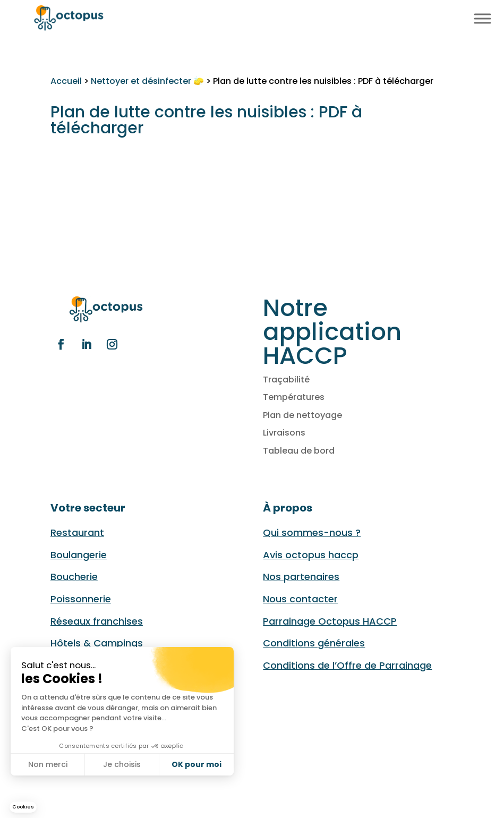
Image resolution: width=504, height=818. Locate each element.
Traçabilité (286, 380)
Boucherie (74, 577)
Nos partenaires (301, 577)
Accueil (66, 81)
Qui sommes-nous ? (312, 532)
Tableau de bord (299, 451)
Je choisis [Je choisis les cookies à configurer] (122, 764)
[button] (23, 807)
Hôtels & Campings (97, 643)
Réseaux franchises (97, 621)
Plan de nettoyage (302, 415)
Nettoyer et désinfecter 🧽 (147, 81)
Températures (294, 397)
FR (443, 17)
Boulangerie (79, 555)
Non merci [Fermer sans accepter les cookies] (48, 764)
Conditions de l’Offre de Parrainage (347, 665)
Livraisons (284, 433)
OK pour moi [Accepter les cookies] (197, 764)
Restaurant (77, 532)
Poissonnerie (81, 599)
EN (455, 17)
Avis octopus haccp (311, 555)
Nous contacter (300, 599)
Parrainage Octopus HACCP (330, 621)
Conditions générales (314, 643)
